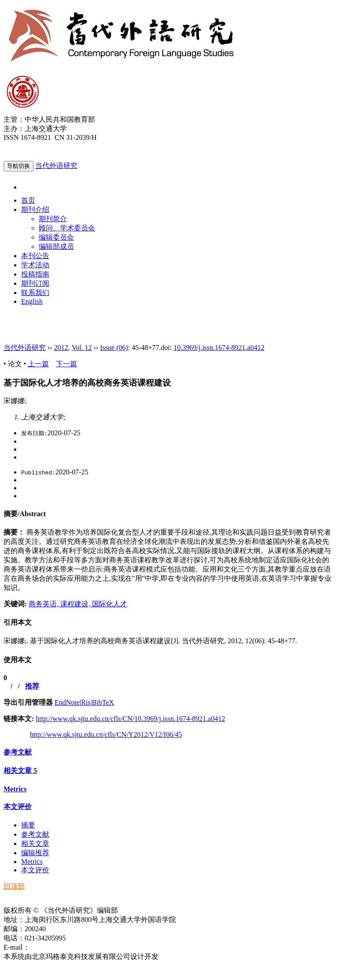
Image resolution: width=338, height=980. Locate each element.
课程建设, (76, 604)
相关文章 (20, 771)
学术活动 (35, 265)
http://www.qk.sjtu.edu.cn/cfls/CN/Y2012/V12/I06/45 (106, 734)
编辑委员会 (56, 237)
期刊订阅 (35, 283)
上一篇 (38, 364)
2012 (61, 348)
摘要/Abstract (25, 514)
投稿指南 (35, 274)
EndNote (67, 702)
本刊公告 (35, 256)
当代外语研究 (56, 166)
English (32, 301)
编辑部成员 (56, 246)
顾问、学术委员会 (67, 228)
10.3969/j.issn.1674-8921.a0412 (219, 348)
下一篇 (66, 364)
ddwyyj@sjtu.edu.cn (59, 947)
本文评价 (18, 807)
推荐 (32, 686)
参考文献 (18, 752)
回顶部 (14, 886)
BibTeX (103, 702)
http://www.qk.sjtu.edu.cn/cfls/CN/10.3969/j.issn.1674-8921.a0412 (130, 719)
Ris (86, 702)
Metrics (15, 789)
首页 (28, 200)
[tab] (169, 514)
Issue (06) (114, 348)
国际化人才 (110, 604)
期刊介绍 (35, 209)
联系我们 (35, 293)
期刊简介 (53, 219)
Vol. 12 (82, 348)
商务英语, (44, 604)
